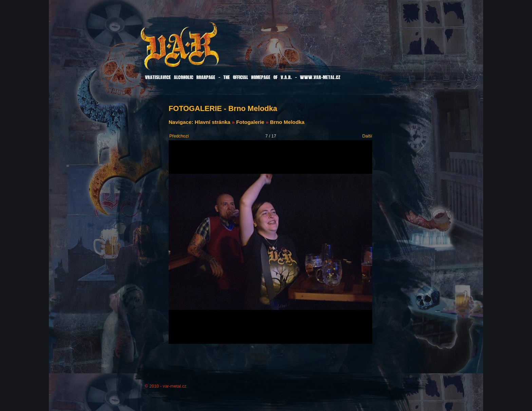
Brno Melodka (287, 122)
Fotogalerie (250, 122)
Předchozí (179, 136)
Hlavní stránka (213, 122)
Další (367, 136)
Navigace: (182, 122)
